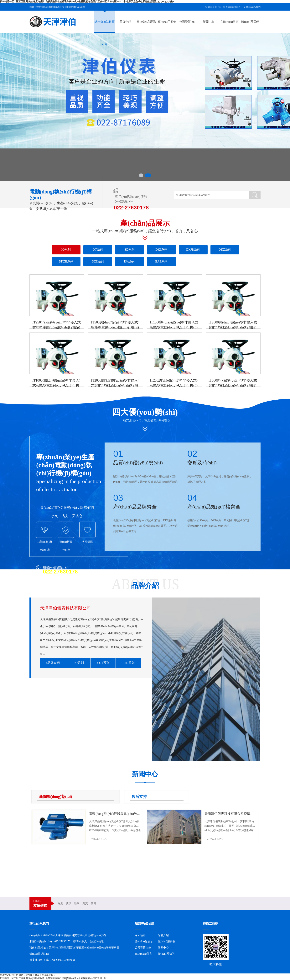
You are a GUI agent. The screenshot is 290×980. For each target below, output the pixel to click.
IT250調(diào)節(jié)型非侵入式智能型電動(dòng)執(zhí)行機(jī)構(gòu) (174, 385)
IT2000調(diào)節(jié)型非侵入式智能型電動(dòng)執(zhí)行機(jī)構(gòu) (233, 327)
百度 (60, 903)
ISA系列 (130, 261)
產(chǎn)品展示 (146, 22)
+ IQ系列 (78, 663)
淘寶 (85, 903)
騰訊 (69, 903)
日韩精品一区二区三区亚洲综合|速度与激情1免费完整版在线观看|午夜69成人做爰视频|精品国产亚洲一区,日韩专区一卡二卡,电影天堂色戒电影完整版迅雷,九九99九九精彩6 (87, 2)
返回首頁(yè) (214, 7)
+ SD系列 (128, 663)
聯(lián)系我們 (253, 7)
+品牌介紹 (52, 663)
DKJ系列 (161, 250)
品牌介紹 (125, 22)
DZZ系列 (98, 261)
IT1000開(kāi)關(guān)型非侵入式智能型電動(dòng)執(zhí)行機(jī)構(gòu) (56, 385)
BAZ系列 (161, 261)
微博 (93, 903)
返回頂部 (140, 935)
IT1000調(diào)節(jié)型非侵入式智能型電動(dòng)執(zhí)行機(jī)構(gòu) (174, 327)
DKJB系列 (193, 250)
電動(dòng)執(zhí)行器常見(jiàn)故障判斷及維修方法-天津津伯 (133, 814)
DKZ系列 (225, 250)
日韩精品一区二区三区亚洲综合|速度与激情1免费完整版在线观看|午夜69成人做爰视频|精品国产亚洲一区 (53, 978)
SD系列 (130, 250)
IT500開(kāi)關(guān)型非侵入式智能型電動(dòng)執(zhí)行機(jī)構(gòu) (233, 385)
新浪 (77, 903)
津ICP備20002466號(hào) (60, 960)
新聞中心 (209, 22)
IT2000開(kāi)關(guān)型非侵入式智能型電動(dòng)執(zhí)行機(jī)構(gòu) (115, 385)
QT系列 (98, 250)
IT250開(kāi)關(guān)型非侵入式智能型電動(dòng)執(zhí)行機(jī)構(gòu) (57, 327)
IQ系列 (66, 250)
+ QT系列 (103, 663)
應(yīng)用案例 (167, 22)
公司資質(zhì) (188, 22)
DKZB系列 (66, 261)
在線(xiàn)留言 (233, 7)
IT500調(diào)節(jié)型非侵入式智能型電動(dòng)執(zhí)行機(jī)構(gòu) (115, 327)
